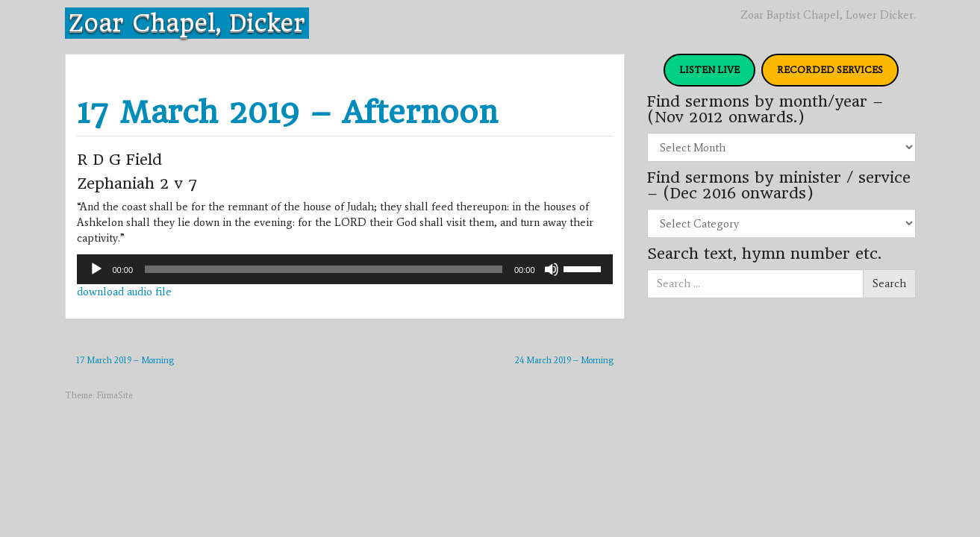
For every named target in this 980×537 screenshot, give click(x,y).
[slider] (324, 269)
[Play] (96, 269)
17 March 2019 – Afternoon (287, 112)
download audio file (124, 292)
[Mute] (552, 269)
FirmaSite (115, 395)
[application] (345, 269)
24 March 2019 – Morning (564, 360)
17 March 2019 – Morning (125, 360)
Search (889, 283)
